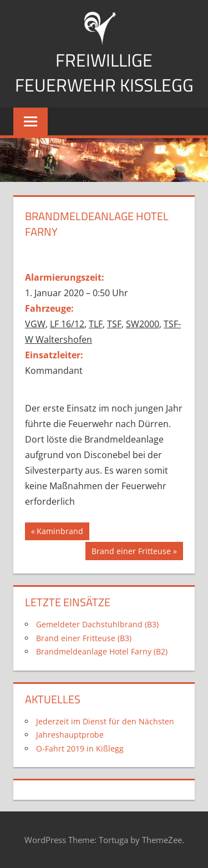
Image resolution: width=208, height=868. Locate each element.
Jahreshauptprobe (70, 735)
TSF (114, 324)
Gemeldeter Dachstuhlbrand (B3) (97, 624)
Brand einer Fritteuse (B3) (84, 638)
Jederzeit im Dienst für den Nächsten (105, 721)
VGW (35, 324)
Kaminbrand (60, 532)
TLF (96, 324)
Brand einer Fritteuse (131, 552)
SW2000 (143, 324)
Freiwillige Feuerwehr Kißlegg (104, 72)
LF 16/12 (67, 324)
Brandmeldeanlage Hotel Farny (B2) (102, 651)
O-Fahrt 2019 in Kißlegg (80, 748)
